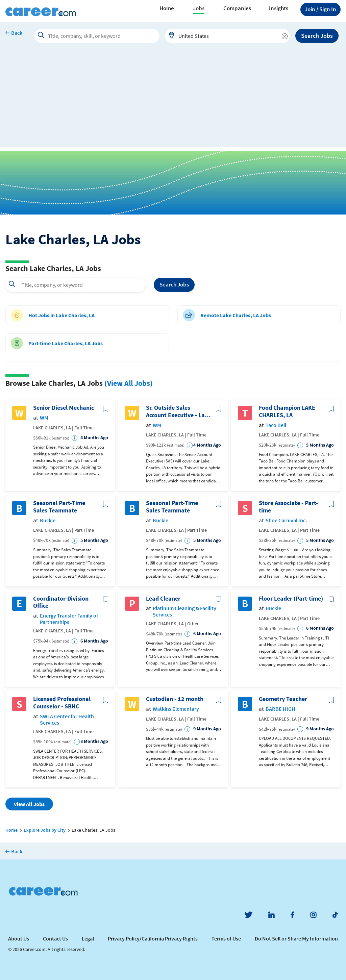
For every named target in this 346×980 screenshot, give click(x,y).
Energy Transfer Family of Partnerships (69, 619)
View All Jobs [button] (29, 804)
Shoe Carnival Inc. (286, 520)
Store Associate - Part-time (288, 507)
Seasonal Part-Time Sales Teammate (59, 507)
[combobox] (227, 36)
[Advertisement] (173, 100)
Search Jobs (317, 36)
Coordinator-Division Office (61, 602)
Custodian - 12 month (175, 699)
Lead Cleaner (163, 599)
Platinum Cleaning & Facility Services (184, 611)
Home (167, 8)
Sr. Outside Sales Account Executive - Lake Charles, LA (178, 411)
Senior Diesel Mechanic (64, 408)
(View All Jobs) (129, 383)
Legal (88, 938)
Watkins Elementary (176, 709)
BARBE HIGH (280, 709)
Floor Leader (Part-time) (291, 599)
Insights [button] (279, 8)
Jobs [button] (199, 8)
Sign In (320, 9)
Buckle (48, 520)
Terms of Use (226, 938)
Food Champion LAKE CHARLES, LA (287, 411)
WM (44, 418)
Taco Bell (276, 425)
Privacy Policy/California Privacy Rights (153, 938)
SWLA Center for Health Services (67, 720)
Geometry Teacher (283, 699)
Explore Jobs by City (45, 830)
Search (174, 285)
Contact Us (55, 938)
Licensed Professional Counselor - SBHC (62, 702)
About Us (19, 938)
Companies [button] (237, 8)
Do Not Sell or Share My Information (296, 938)
